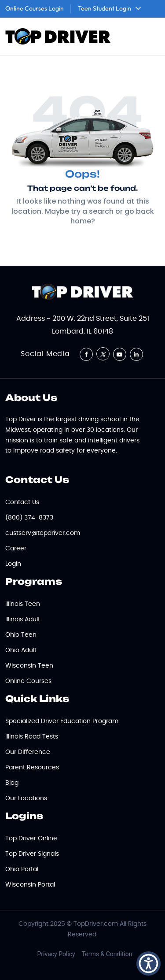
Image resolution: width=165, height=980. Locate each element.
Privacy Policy (56, 954)
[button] (148, 963)
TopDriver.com (96, 924)
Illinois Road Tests (32, 737)
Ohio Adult (21, 650)
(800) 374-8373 (29, 518)
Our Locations (26, 798)
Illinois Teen (23, 604)
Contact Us (22, 502)
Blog (12, 783)
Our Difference (28, 752)
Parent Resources (32, 768)
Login (13, 564)
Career (16, 549)
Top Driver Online (31, 839)
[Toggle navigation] (148, 37)
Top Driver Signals (32, 854)
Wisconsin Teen (29, 666)
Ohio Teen (21, 635)
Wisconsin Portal (30, 885)
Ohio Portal (22, 869)
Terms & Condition (107, 954)
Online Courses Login (35, 8)
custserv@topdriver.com (43, 533)
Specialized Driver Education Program (62, 721)
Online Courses (28, 681)
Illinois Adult (23, 620)
